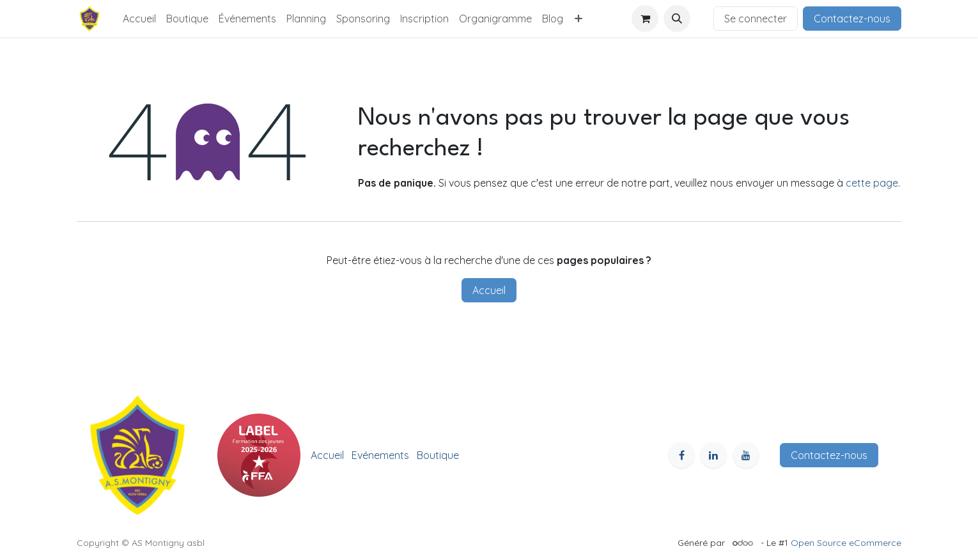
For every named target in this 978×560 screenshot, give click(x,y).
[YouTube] (746, 455)
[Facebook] (681, 455)
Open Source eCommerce (846, 543)
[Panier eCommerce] (645, 19)
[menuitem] (139, 19)
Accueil (489, 290)
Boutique (438, 455)
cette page (872, 183)
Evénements (380, 455)
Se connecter (756, 19)
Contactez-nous (852, 19)
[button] (677, 19)
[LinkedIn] (713, 455)
